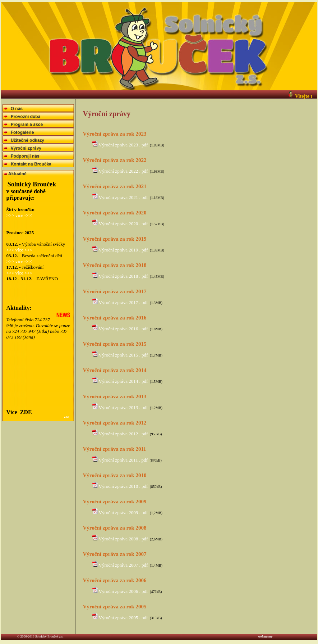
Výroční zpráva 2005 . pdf (123, 618)
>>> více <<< (19, 215)
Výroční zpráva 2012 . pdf (123, 434)
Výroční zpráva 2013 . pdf (123, 407)
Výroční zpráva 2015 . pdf (123, 355)
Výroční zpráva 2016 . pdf (123, 329)
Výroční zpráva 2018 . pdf (123, 276)
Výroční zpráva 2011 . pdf (123, 460)
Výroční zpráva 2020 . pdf (123, 224)
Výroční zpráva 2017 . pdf (123, 302)
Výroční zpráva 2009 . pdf (123, 513)
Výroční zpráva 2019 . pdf (123, 250)
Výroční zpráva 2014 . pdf (123, 381)
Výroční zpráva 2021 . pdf (123, 197)
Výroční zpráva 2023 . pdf (123, 145)
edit (67, 417)
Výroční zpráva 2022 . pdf (123, 171)
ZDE (26, 412)
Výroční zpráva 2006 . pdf (123, 591)
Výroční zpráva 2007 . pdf (123, 565)
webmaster (262, 636)
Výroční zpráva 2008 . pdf (123, 539)
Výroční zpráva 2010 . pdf (123, 486)
